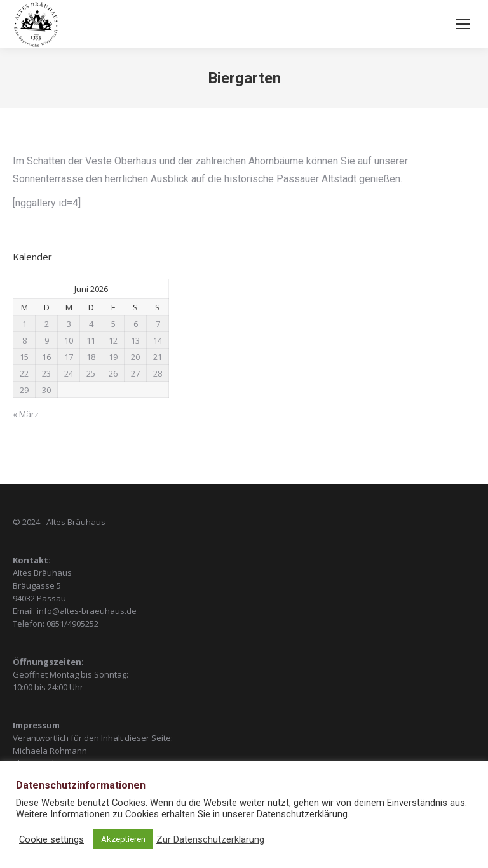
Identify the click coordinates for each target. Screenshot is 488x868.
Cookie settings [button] (51, 839)
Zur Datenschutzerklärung (210, 839)
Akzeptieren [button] (123, 839)
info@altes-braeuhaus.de (87, 611)
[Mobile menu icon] (463, 24)
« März (26, 414)
